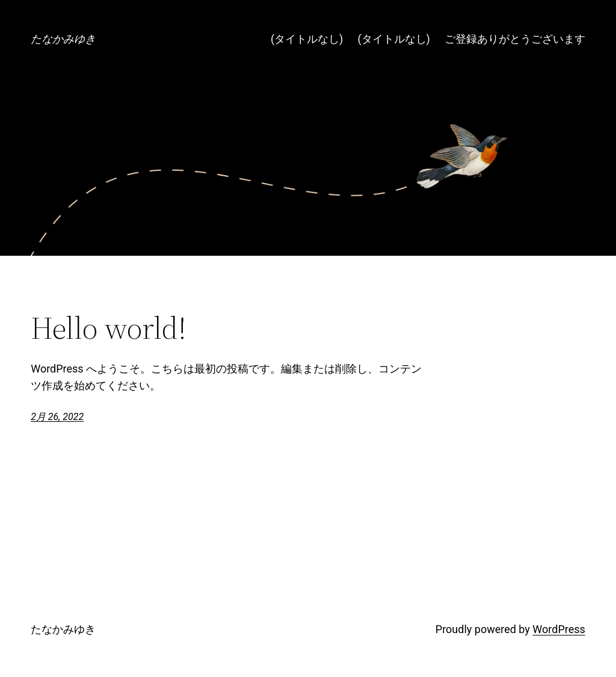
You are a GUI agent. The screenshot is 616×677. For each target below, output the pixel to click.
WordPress (559, 629)
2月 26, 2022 (57, 417)
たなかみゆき (63, 39)
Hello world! (109, 328)
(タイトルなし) (307, 39)
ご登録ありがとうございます (515, 39)
